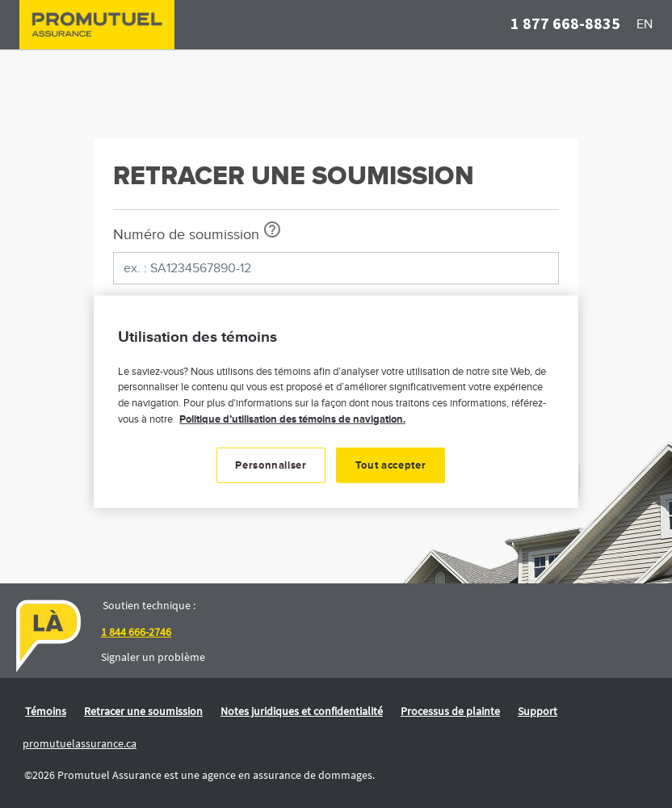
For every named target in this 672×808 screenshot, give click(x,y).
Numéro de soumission (186, 235)
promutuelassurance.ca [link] (80, 743)
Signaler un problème (153, 657)
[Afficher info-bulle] (272, 229)
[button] (565, 25)
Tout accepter (391, 465)
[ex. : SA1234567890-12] (336, 268)
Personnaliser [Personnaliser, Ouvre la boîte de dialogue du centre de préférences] (271, 465)
